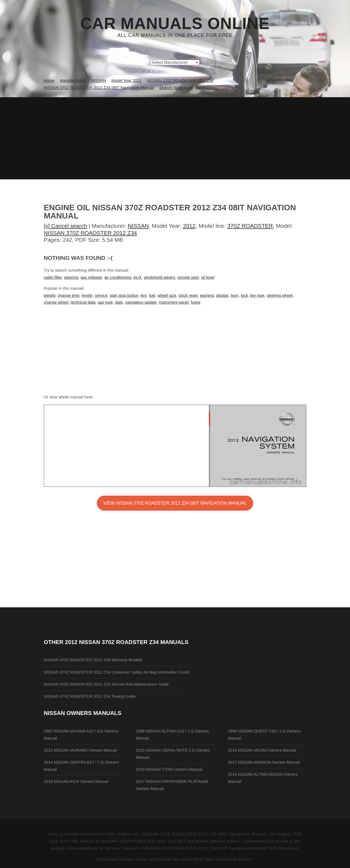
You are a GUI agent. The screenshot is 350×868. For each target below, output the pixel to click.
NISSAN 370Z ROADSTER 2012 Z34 (90, 233)
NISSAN (138, 226)
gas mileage (91, 277)
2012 (189, 226)
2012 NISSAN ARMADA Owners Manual (264, 762)
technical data (83, 302)
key (144, 295)
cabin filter (53, 277)
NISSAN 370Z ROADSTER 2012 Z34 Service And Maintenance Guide (106, 684)
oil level (208, 277)
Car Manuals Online (175, 24)
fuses (196, 302)
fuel (152, 295)
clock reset (188, 295)
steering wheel (280, 295)
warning (207, 295)
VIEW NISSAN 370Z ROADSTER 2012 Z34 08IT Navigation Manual (175, 503)
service (101, 295)
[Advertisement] (175, 138)
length (87, 295)
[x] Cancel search (65, 226)
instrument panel (174, 302)
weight (49, 295)
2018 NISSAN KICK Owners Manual (76, 781)
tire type (257, 295)
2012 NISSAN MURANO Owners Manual (80, 750)
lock (244, 295)
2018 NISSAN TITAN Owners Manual (169, 769)
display (222, 295)
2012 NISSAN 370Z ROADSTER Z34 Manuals (127, 642)
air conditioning (118, 277)
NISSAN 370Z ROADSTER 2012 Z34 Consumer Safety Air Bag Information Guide (117, 672)
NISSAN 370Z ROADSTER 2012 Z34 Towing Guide (90, 696)
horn (234, 295)
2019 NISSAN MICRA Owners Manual (262, 750)
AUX (138, 277)
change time (69, 295)
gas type (105, 302)
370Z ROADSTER (250, 226)
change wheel (56, 302)
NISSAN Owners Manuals (83, 713)
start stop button (124, 295)
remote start (188, 277)
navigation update (141, 302)
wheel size (167, 295)
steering (71, 277)
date (119, 302)
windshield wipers (160, 277)
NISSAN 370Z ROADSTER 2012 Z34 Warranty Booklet (93, 660)
